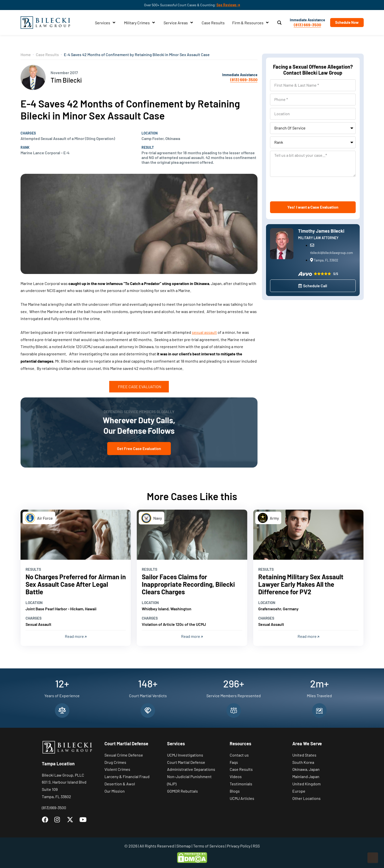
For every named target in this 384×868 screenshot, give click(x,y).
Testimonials (241, 784)
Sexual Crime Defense (124, 755)
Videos (236, 776)
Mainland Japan (306, 776)
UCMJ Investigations (185, 755)
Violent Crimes (117, 769)
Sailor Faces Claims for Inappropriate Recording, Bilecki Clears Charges (188, 584)
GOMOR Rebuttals (182, 791)
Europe (299, 791)
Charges (28, 133)
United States (304, 755)
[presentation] (308, 189)
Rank (25, 148)
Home (26, 54)
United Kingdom (306, 784)
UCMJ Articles (242, 798)
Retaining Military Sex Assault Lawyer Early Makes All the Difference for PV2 (301, 584)
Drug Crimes (115, 762)
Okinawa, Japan (306, 769)
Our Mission (115, 791)
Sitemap (184, 846)
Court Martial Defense (186, 762)
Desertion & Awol (120, 784)
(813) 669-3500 (307, 25)
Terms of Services (209, 846)
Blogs (235, 791)
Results (33, 569)
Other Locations (306, 798)
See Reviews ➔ (228, 5)
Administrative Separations (191, 769)
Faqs (234, 762)
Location (150, 133)
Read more (76, 636)
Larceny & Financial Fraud (127, 776)
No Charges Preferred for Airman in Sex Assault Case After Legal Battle (76, 584)
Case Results (47, 54)
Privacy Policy (239, 846)
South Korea (303, 762)
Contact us (239, 755)
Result (148, 148)
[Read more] (76, 535)
